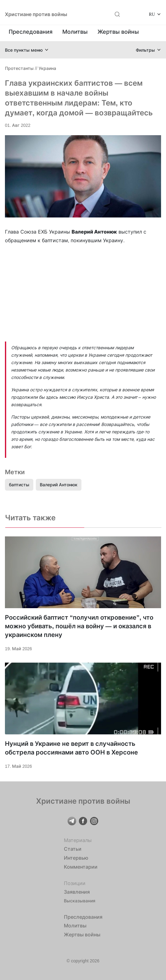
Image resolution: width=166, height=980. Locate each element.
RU (152, 14)
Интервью (76, 858)
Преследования (31, 32)
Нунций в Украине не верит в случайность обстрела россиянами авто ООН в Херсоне (71, 748)
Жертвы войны (118, 32)
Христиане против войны (36, 14)
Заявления (77, 892)
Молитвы (75, 32)
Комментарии (81, 867)
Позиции (75, 883)
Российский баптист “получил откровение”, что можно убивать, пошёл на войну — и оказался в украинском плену (79, 626)
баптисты (19, 485)
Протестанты (19, 68)
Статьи (73, 849)
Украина (47, 68)
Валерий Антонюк (59, 485)
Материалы (78, 840)
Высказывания (80, 901)
